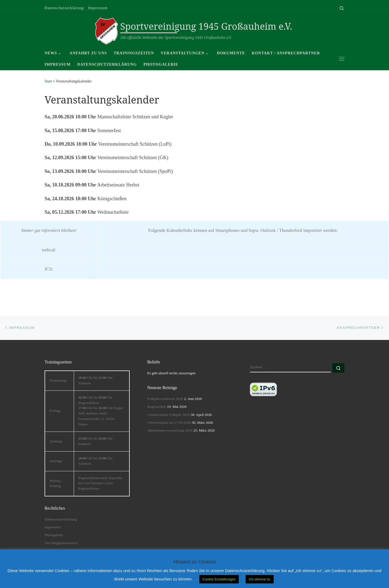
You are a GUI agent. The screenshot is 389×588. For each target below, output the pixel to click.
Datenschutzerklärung (61, 519)
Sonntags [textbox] (56, 461)
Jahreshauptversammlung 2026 (170, 430)
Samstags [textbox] (56, 441)
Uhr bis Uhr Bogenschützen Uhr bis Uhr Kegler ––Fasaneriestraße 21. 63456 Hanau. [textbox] (101, 411)
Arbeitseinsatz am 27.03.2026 (169, 422)
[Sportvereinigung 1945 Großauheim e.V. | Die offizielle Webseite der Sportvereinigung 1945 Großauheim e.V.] (107, 30)
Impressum (53, 527)
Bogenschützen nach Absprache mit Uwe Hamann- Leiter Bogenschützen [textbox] (100, 483)
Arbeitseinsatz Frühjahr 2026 (168, 415)
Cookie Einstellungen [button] (219, 579)
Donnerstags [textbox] (58, 380)
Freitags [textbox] (55, 411)
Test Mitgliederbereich (61, 543)
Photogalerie (54, 535)
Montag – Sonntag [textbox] (56, 483)
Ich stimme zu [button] (260, 579)
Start (48, 81)
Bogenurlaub (157, 407)
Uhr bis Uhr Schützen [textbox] (95, 380)
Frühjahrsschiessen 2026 (165, 399)
